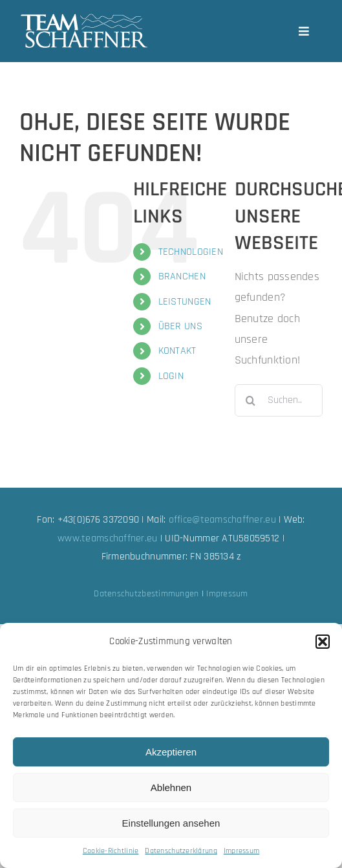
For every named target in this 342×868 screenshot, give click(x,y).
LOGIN (171, 376)
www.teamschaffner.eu (107, 538)
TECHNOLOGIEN (191, 252)
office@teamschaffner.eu (222, 520)
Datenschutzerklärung (181, 851)
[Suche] (251, 400)
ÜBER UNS (180, 326)
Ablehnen (171, 787)
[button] (323, 642)
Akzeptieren (171, 752)
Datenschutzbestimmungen (146, 594)
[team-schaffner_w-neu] (84, 18)
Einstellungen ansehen (171, 823)
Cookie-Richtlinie (111, 851)
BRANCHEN (182, 277)
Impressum (241, 851)
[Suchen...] (279, 400)
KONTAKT (177, 351)
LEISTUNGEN (185, 302)
